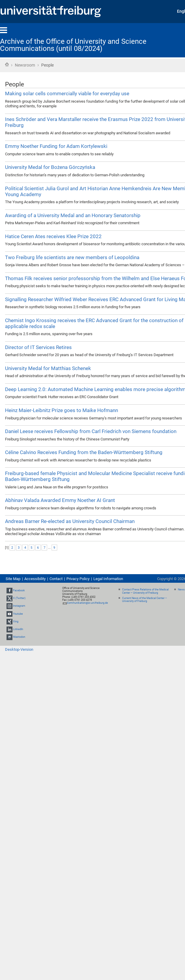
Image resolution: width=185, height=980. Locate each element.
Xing (16, 621)
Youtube (18, 614)
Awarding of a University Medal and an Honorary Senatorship (73, 215)
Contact (56, 579)
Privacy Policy (78, 579)
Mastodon (19, 637)
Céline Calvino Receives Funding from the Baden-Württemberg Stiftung (84, 452)
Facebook (19, 590)
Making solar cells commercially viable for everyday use (67, 93)
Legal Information (108, 579)
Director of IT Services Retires (38, 347)
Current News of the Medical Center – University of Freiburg (145, 600)
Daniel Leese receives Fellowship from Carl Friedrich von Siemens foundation (91, 431)
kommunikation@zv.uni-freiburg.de (87, 603)
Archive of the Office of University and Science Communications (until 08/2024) (73, 45)
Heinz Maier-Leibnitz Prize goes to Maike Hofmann (62, 410)
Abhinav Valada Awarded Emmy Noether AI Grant (60, 500)
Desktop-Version (19, 649)
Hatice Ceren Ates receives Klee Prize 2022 (53, 236)
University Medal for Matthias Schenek (48, 368)
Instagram (19, 606)
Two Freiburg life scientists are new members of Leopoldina (72, 257)
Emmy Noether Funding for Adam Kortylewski (56, 146)
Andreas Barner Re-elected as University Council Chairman (70, 521)
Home (7, 64)
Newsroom (25, 65)
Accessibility (35, 579)
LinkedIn (18, 629)
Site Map (13, 579)
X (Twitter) (19, 598)
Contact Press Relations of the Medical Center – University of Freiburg (145, 591)
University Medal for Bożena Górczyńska (50, 167)
